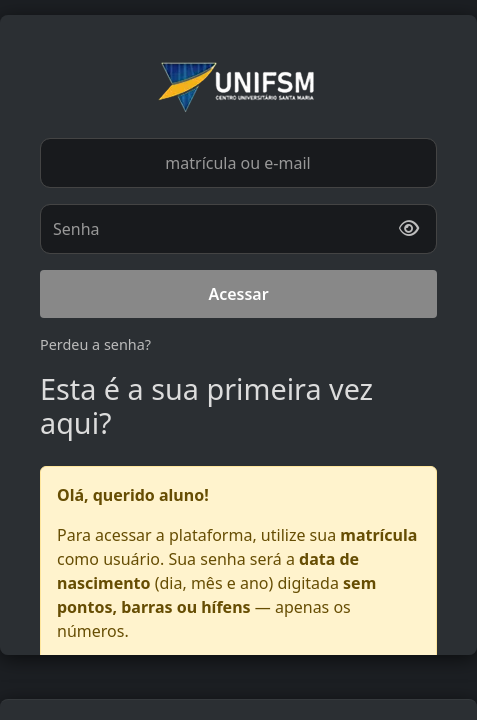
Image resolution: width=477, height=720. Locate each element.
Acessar (238, 294)
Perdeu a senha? (95, 344)
